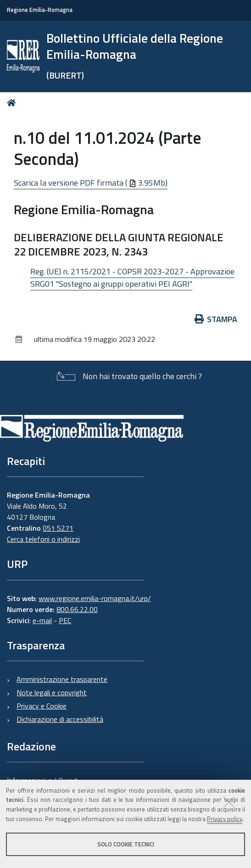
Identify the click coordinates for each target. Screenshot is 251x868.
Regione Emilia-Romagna (40, 10)
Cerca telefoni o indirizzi (43, 539)
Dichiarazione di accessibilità (60, 719)
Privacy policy (225, 819)
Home (13, 103)
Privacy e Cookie (42, 706)
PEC (65, 620)
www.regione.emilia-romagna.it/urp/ (95, 598)
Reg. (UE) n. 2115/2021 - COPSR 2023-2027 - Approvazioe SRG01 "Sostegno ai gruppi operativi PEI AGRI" (132, 278)
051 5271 (58, 528)
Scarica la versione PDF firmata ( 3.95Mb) (91, 183)
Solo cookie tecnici (126, 844)
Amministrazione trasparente (62, 679)
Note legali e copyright (52, 692)
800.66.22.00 (77, 609)
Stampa (216, 319)
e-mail (42, 620)
